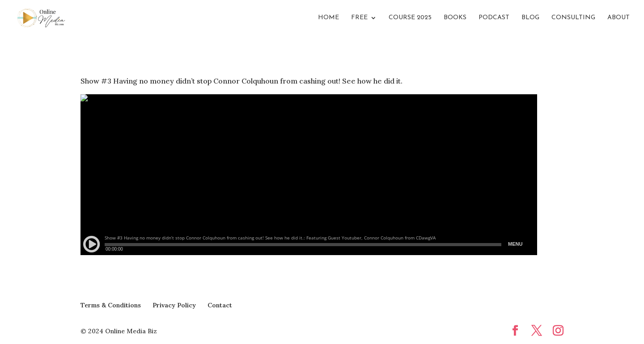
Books (455, 18)
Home (328, 18)
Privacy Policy (174, 305)
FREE (359, 18)
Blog (530, 18)
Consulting (573, 18)
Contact (220, 305)
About (619, 18)
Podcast (494, 18)
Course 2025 (410, 18)
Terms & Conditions (111, 305)
